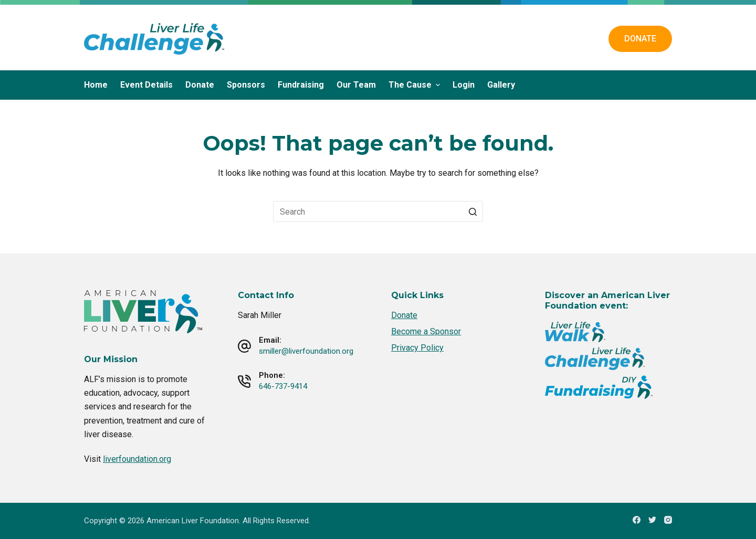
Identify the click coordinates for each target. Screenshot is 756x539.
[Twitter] (652, 520)
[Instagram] (668, 520)
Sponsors (246, 85)
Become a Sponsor (426, 331)
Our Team (356, 85)
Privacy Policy (417, 348)
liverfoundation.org (137, 459)
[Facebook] (637, 520)
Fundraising (301, 85)
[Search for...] (378, 212)
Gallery (501, 85)
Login (464, 85)
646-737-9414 (283, 386)
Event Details (146, 85)
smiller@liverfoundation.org (306, 351)
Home (96, 85)
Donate (200, 85)
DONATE (640, 39)
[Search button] (472, 212)
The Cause (416, 85)
